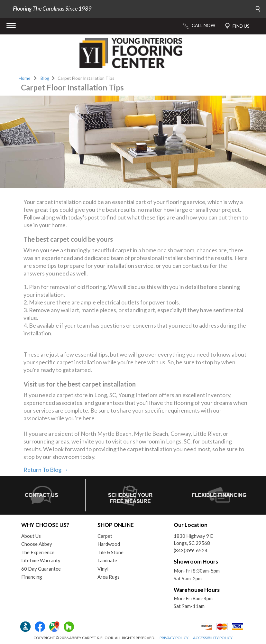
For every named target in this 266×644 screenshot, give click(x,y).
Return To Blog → (46, 470)
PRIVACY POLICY (174, 638)
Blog (45, 78)
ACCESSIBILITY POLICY (213, 638)
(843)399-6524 (191, 550)
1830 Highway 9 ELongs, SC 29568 (193, 540)
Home (24, 78)
